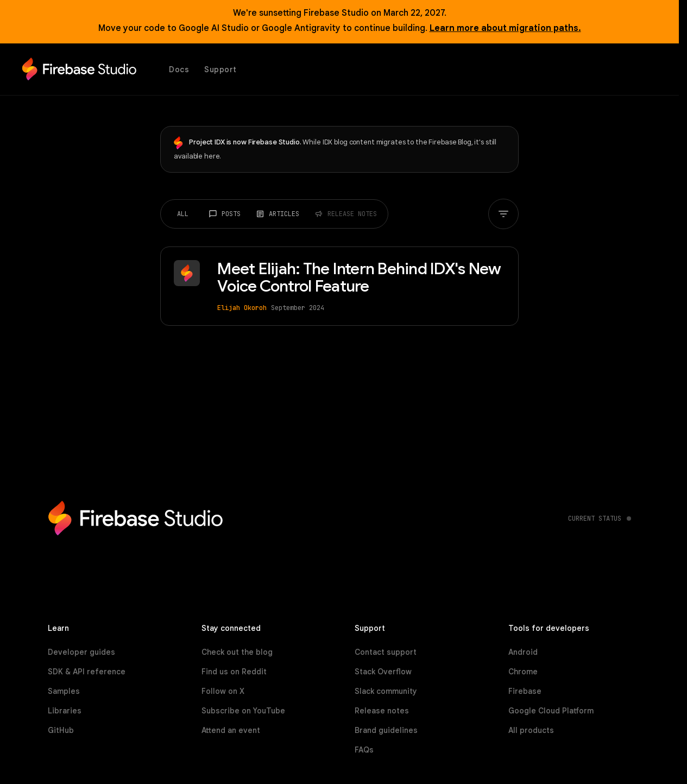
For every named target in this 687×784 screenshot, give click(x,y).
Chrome (523, 672)
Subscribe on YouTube (243, 711)
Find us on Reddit (234, 672)
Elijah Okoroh (241, 308)
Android (523, 652)
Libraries (65, 711)
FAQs (364, 750)
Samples (64, 691)
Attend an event (231, 730)
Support (220, 69)
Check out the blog (237, 652)
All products (531, 730)
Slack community (386, 691)
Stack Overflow (383, 672)
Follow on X (223, 691)
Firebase (525, 691)
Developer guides (81, 652)
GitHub (61, 730)
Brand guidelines (386, 730)
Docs (179, 69)
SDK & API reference (87, 672)
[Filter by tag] (505, 214)
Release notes (382, 711)
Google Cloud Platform (551, 711)
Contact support (386, 652)
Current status (595, 519)
